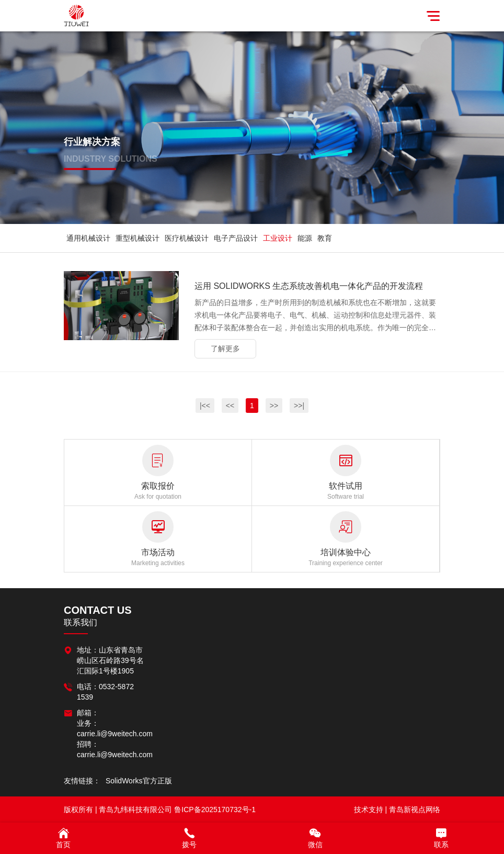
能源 (305, 238)
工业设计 (278, 238)
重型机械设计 (138, 238)
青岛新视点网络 (415, 810)
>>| (299, 406)
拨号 (189, 838)
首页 (63, 838)
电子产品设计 (236, 238)
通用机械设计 (88, 238)
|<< (205, 406)
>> (274, 406)
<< (230, 406)
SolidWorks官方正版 (139, 781)
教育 (325, 238)
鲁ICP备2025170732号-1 (215, 810)
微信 (315, 838)
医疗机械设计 (187, 238)
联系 (441, 838)
